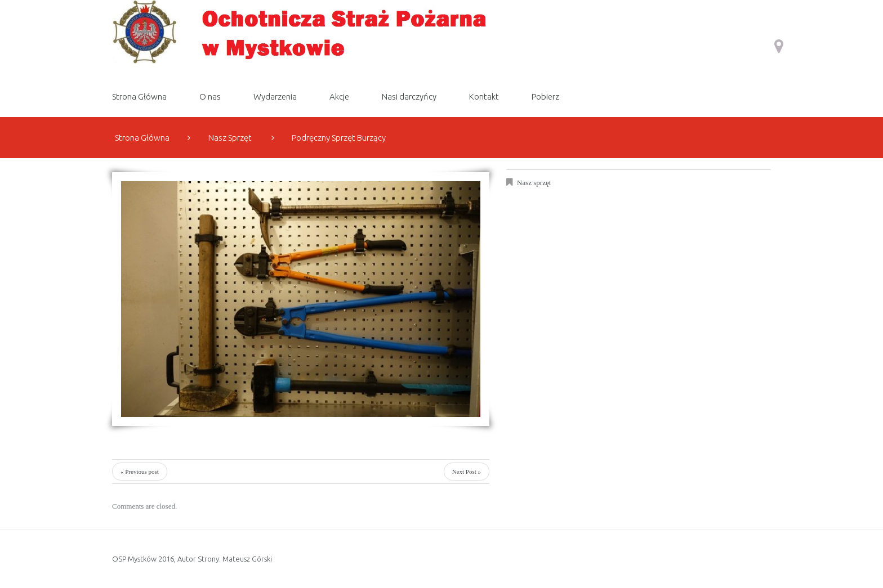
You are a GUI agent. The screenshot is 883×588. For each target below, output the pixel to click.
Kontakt (484, 96)
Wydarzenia (275, 96)
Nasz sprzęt (230, 138)
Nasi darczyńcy (409, 96)
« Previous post (140, 472)
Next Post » (467, 472)
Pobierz (545, 96)
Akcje (339, 96)
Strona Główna (139, 96)
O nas (210, 96)
